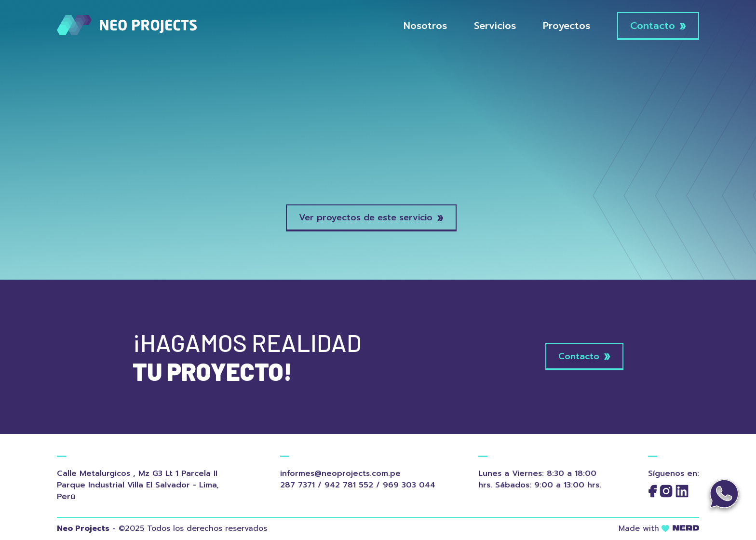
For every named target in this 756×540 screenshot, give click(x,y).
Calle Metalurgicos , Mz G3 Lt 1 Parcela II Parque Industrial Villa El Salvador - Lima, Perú (134, 485)
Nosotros (425, 26)
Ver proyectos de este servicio (371, 217)
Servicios (495, 26)
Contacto (658, 26)
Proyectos (567, 26)
